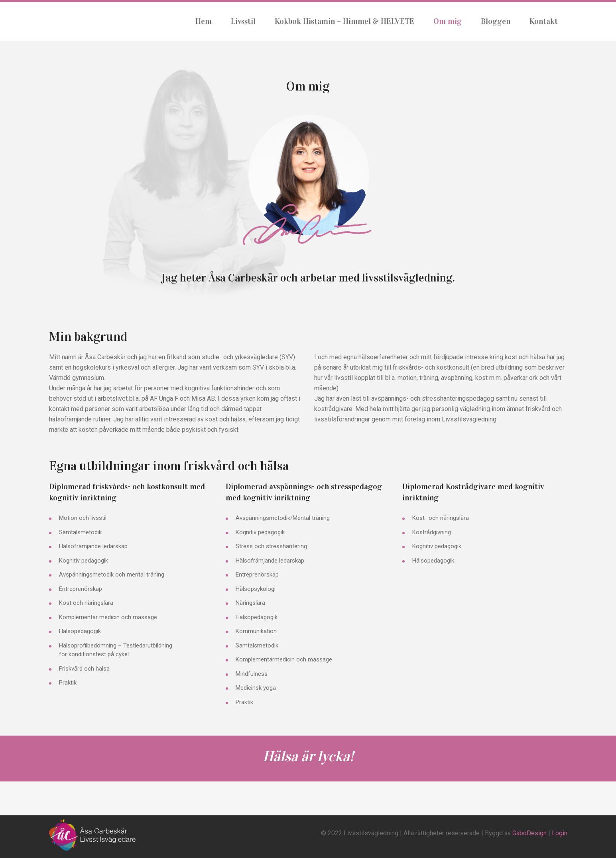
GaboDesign (529, 833)
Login (560, 833)
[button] (308, 182)
